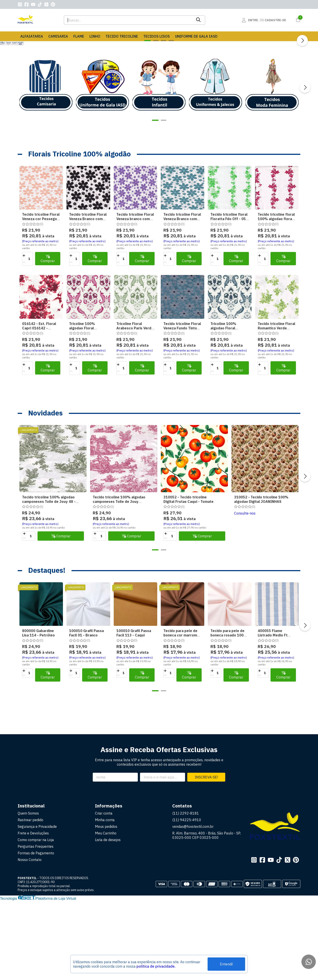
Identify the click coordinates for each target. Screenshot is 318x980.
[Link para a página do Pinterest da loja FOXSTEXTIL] (53, 4)
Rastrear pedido (30, 899)
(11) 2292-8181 (186, 893)
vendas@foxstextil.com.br (193, 906)
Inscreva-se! (206, 857)
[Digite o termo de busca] (128, 20)
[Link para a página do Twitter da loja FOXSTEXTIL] (46, 4)
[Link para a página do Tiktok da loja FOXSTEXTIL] (40, 4)
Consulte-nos (245, 593)
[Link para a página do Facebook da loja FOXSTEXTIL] (26, 4)
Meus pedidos (106, 906)
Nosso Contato (30, 939)
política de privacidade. (156, 966)
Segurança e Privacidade (37, 906)
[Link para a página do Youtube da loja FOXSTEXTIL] (33, 4)
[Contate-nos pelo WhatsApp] (309, 962)
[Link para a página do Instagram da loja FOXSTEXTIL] (20, 4)
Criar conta (104, 893)
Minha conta (105, 899)
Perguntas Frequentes (36, 926)
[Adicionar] (24, 335)
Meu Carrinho (106, 913)
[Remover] (24, 342)
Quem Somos (28, 893)
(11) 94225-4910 (187, 899)
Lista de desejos (108, 919)
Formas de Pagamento (36, 932)
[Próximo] (302, 80)
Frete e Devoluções (33, 913)
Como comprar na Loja (36, 919)
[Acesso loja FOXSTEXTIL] (264, 20)
